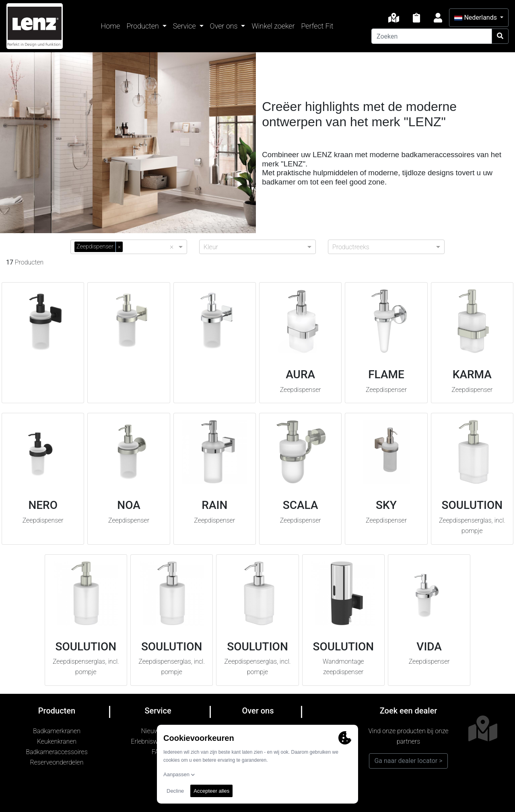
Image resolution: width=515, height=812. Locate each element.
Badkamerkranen (57, 731)
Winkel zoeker (273, 26)
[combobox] (148, 246)
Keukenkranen (57, 741)
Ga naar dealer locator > (408, 761)
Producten (143, 26)
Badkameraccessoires (57, 752)
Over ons (225, 26)
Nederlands (476, 17)
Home (111, 26)
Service (185, 26)
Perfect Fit (317, 26)
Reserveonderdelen (57, 762)
